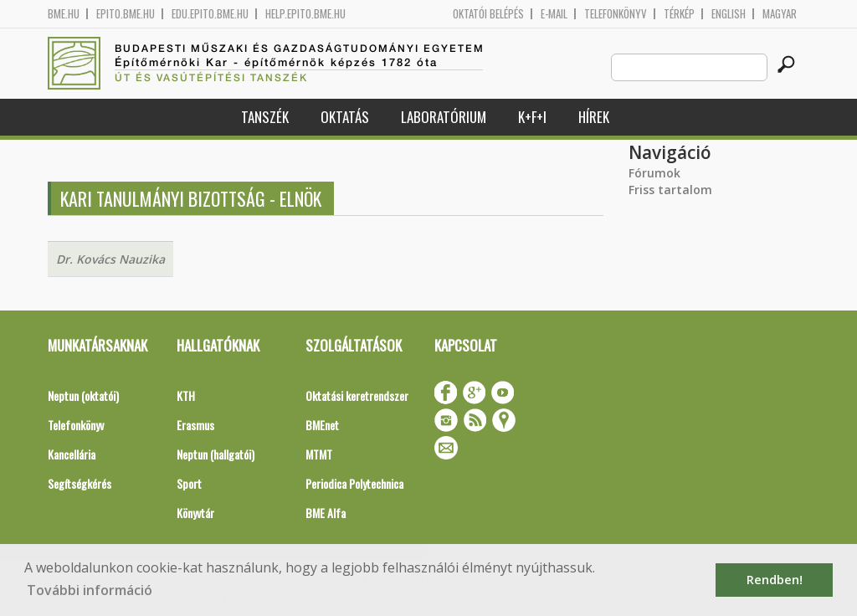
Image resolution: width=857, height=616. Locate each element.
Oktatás (345, 117)
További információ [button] (90, 590)
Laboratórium (444, 117)
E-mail (554, 14)
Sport (189, 483)
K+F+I (532, 117)
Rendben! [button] (775, 580)
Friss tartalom (670, 190)
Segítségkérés (80, 483)
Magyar (780, 14)
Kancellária (72, 454)
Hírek (594, 117)
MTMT (319, 454)
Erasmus (195, 425)
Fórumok (654, 173)
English (729, 14)
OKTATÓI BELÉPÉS (488, 14)
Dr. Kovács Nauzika (110, 259)
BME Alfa (326, 513)
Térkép (679, 14)
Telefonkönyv (616, 14)
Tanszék (265, 117)
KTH (186, 395)
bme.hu (64, 14)
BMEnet (322, 425)
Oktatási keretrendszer (357, 395)
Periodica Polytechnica (354, 483)
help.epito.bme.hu (305, 14)
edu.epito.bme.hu (210, 14)
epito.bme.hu (126, 14)
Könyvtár (195, 513)
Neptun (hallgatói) (216, 454)
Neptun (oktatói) (83, 395)
